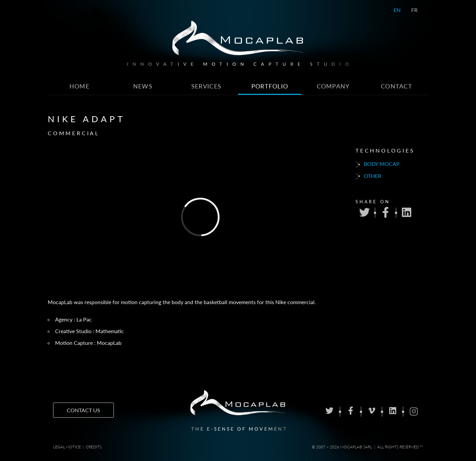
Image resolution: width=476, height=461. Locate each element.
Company (333, 86)
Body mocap (378, 164)
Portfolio (270, 86)
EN (397, 10)
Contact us (83, 410)
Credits (94, 447)
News (143, 86)
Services (206, 86)
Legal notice (67, 447)
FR (414, 10)
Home (79, 86)
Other (368, 176)
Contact (397, 86)
